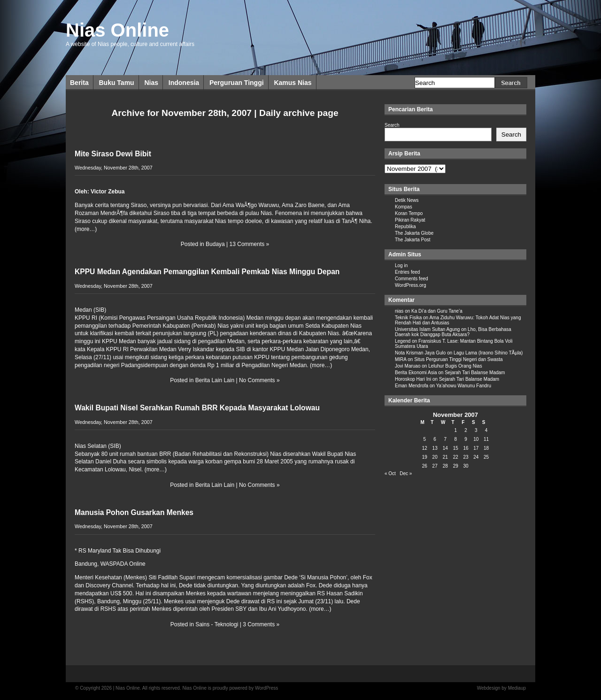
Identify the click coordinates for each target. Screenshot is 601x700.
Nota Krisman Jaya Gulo (420, 353)
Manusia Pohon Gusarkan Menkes (134, 512)
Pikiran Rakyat (410, 220)
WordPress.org (411, 285)
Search (392, 125)
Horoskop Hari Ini (413, 379)
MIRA (401, 359)
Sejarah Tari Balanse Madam (475, 373)
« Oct (390, 473)
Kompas (404, 207)
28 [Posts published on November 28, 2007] (445, 466)
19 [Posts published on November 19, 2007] (425, 457)
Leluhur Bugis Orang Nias (455, 366)
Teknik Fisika (408, 318)
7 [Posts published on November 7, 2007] (445, 439)
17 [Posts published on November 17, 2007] (476, 448)
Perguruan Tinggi (237, 83)
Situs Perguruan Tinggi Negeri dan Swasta (458, 359)
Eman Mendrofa (412, 386)
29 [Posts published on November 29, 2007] (456, 466)
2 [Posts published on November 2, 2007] (466, 430)
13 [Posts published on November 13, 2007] (435, 448)
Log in (401, 265)
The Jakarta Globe (414, 233)
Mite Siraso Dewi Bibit (113, 154)
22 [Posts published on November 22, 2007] (456, 457)
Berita (79, 83)
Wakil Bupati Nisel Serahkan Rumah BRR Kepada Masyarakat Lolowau (197, 408)
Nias (151, 83)
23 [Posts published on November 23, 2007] (466, 457)
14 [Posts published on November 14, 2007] (445, 448)
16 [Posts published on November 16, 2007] (466, 448)
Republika (405, 227)
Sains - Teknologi (217, 624)
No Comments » (259, 380)
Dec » (406, 473)
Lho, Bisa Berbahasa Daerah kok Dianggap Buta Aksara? (453, 332)
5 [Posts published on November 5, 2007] (425, 439)
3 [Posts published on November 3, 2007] (476, 430)
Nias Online (117, 30)
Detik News (407, 200)
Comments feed (412, 279)
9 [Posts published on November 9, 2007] (466, 439)
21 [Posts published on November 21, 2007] (445, 457)
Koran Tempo (409, 213)
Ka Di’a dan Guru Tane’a (437, 311)
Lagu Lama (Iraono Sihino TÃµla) (488, 353)
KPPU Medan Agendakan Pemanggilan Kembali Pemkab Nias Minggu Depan (207, 272)
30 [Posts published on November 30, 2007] (466, 466)
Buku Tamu (116, 83)
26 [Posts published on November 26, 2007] (425, 466)
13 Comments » (250, 244)
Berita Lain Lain (215, 380)
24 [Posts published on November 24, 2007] (476, 457)
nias (399, 311)
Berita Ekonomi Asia (416, 373)
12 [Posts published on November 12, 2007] (425, 448)
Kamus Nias (293, 83)
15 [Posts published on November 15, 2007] (456, 448)
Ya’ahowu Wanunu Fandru (464, 386)
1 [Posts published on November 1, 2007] (455, 430)
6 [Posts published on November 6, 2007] (435, 439)
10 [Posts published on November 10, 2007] (476, 439)
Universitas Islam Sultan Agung (427, 329)
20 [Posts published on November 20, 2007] (435, 457)
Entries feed (407, 272)
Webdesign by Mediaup (501, 688)
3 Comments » (261, 624)
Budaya (215, 244)
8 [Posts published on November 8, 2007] (455, 439)
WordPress (266, 688)
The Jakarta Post (413, 240)
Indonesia (184, 83)
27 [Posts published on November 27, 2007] (435, 466)
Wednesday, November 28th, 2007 (114, 168)
